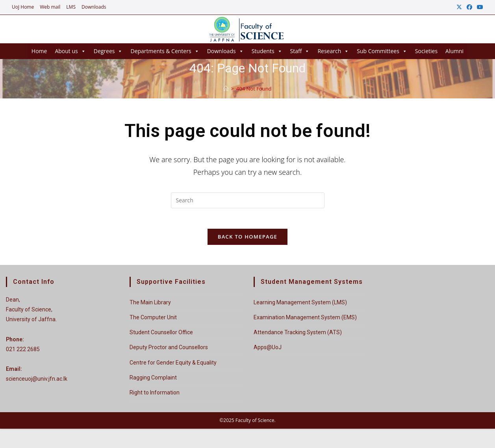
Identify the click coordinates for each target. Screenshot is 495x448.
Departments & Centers (165, 51)
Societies (426, 51)
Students (267, 51)
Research (333, 51)
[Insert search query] (248, 200)
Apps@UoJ (268, 351)
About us (70, 51)
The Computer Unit (153, 321)
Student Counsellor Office (161, 336)
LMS (71, 7)
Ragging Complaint (153, 381)
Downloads (94, 7)
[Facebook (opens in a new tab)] (469, 7)
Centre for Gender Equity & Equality (173, 366)
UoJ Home (23, 7)
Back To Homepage (247, 240)
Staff (300, 51)
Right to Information (155, 396)
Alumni (454, 51)
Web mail (50, 7)
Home (39, 51)
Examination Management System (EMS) (305, 321)
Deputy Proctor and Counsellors (169, 351)
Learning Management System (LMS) (300, 305)
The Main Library (150, 305)
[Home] (226, 89)
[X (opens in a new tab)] (459, 7)
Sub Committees (382, 51)
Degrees (108, 51)
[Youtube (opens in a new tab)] (479, 7)
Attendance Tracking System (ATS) (298, 336)
